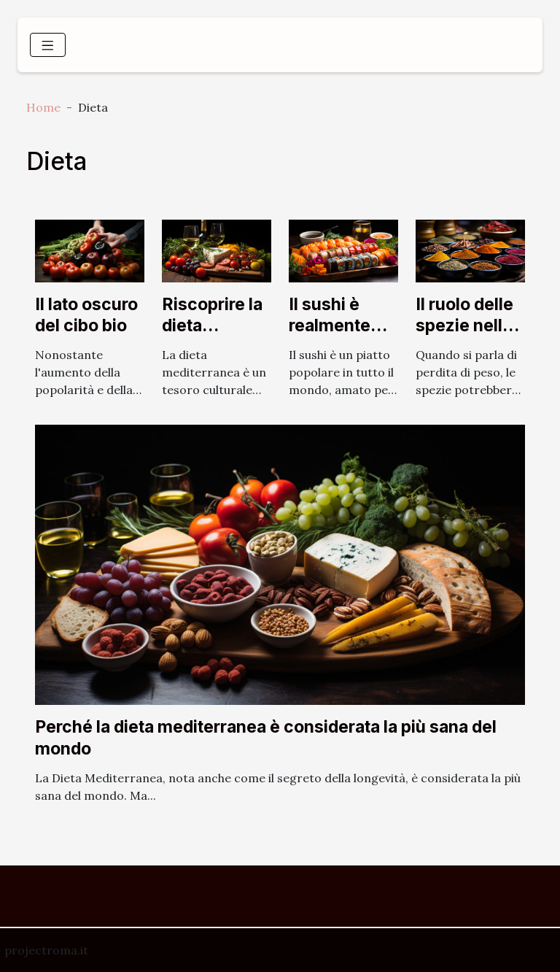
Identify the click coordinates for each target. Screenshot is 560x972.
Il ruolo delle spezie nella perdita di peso (464, 337)
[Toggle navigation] (48, 45)
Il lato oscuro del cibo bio (86, 315)
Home (43, 107)
